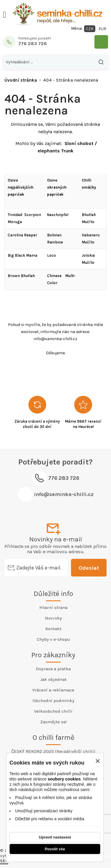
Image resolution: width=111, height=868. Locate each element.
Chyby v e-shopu (53, 639)
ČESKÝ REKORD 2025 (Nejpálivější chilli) (53, 751)
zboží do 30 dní (37, 427)
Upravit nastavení (55, 837)
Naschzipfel (58, 215)
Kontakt (53, 629)
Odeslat (89, 568)
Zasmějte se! (53, 722)
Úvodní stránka (21, 80)
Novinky (53, 618)
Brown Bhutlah (21, 276)
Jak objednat (53, 679)
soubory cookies (64, 779)
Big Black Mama (22, 255)
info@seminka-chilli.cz (64, 494)
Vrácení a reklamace (53, 690)
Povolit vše (55, 849)
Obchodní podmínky (53, 701)
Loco (52, 255)
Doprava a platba (53, 669)
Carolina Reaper (22, 235)
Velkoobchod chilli (53, 711)
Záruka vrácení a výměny (37, 421)
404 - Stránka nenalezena (71, 80)
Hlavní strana (53, 607)
